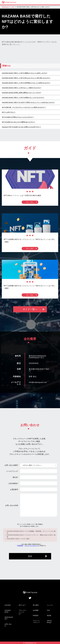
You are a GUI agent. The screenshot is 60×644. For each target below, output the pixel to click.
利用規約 (20, 546)
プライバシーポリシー (32, 546)
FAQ (13, 7)
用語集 (49, 615)
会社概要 (36, 610)
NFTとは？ (22, 605)
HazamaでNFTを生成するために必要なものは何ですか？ (22, 127)
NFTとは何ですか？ (9, 112)
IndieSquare (5, 7)
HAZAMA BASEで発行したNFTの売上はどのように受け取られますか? (26, 78)
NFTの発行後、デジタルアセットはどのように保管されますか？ (24, 107)
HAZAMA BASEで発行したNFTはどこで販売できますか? (22, 88)
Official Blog (49, 622)
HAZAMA (8, 605)
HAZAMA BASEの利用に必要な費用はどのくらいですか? (22, 93)
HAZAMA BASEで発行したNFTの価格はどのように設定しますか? (25, 73)
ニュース (50, 605)
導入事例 (36, 605)
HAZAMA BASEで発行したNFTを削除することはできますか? (23, 97)
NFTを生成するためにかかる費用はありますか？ (19, 122)
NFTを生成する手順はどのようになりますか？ (18, 117)
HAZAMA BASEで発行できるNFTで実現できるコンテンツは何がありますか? (28, 102)
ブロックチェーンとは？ (22, 612)
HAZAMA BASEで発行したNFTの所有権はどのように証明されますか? (26, 83)
